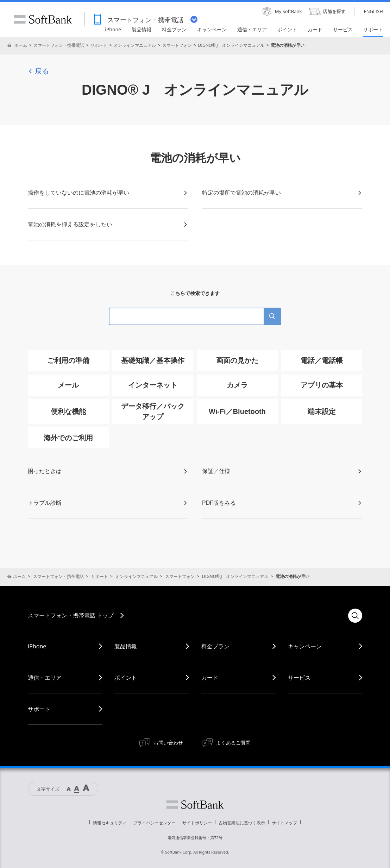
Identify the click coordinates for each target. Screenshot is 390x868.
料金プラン (215, 646)
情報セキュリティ (110, 823)
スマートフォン (177, 45)
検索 (355, 616)
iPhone (37, 646)
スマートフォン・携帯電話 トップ (71, 615)
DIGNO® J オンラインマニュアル (231, 45)
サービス (299, 678)
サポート (99, 45)
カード (210, 678)
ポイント (126, 678)
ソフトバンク (195, 805)
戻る (38, 71)
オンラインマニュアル (135, 45)
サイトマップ (284, 823)
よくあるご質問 (233, 743)
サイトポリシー (197, 823)
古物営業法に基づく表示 (242, 823)
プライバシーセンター (155, 823)
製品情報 (126, 646)
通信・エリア (45, 678)
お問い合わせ (168, 743)
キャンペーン (305, 646)
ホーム (21, 45)
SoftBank (43, 19)
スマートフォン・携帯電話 (59, 45)
